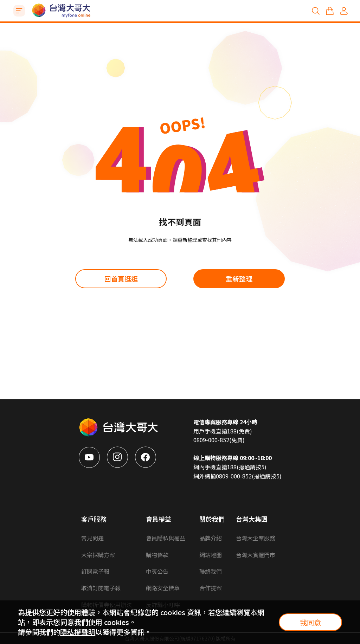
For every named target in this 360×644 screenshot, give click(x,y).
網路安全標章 (163, 588)
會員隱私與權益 (166, 538)
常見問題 (92, 538)
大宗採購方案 (98, 555)
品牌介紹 (211, 538)
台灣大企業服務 (256, 538)
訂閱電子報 (95, 571)
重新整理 (239, 279)
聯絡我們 (211, 571)
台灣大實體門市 (256, 555)
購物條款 (157, 555)
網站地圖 (211, 555)
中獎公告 (157, 571)
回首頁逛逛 (121, 279)
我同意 (310, 622)
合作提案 (211, 588)
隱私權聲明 (78, 632)
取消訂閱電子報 (101, 588)
